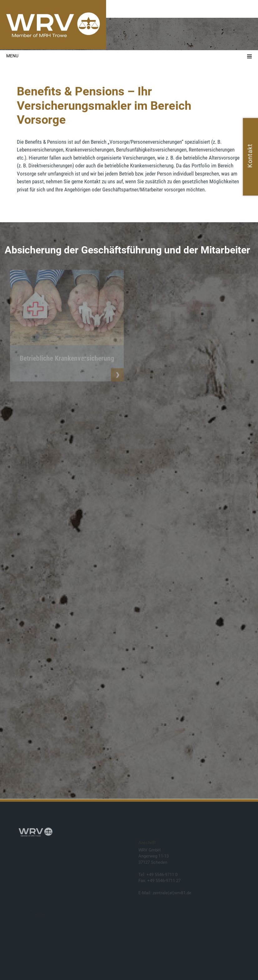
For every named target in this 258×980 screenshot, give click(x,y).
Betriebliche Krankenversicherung (67, 359)
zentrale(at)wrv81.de (172, 893)
